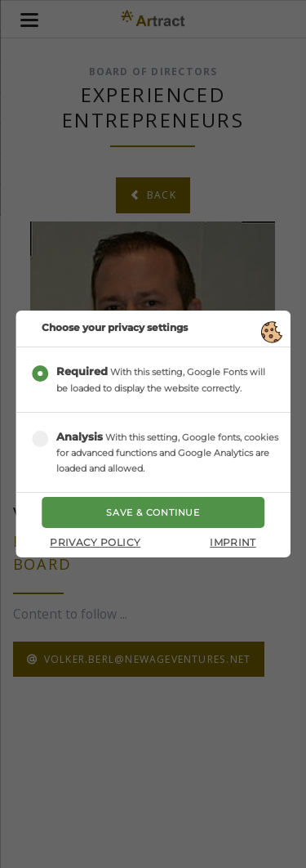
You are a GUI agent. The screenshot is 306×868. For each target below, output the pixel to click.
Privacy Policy (95, 542)
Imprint (233, 542)
